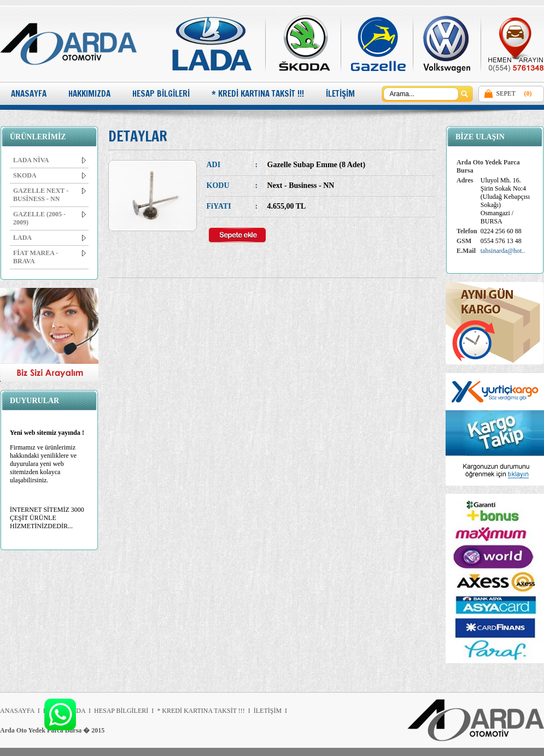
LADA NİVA (49, 160)
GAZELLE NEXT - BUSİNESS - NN (49, 195)
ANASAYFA (29, 94)
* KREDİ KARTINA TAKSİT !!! (258, 94)
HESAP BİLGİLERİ (161, 94)
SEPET (505, 93)
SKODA (49, 175)
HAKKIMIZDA (89, 94)
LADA (49, 238)
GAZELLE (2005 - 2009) (49, 218)
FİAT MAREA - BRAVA (49, 257)
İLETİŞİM (340, 94)
